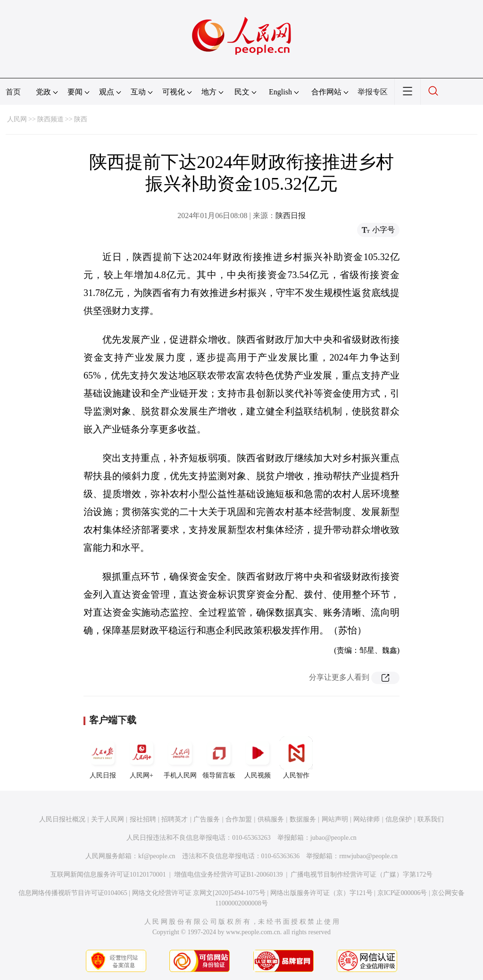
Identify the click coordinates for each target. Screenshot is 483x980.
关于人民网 (108, 819)
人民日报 (103, 758)
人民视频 (258, 758)
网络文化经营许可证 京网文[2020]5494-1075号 (199, 893)
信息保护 (399, 819)
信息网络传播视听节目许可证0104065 (73, 893)
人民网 (17, 119)
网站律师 (366, 819)
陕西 (81, 119)
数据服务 (303, 819)
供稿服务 (271, 819)
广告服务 (207, 819)
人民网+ (142, 758)
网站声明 (335, 819)
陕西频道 (50, 119)
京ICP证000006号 (402, 893)
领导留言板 (219, 758)
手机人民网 (180, 758)
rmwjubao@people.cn (368, 856)
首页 (13, 92)
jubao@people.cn (333, 838)
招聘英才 (175, 819)
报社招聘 (143, 819)
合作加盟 (239, 819)
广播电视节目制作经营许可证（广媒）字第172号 (362, 874)
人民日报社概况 (62, 819)
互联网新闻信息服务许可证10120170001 (108, 874)
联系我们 (431, 819)
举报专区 (373, 92)
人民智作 (296, 758)
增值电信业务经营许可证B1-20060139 (229, 874)
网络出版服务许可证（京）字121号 (321, 893)
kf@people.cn (157, 856)
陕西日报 (291, 215)
